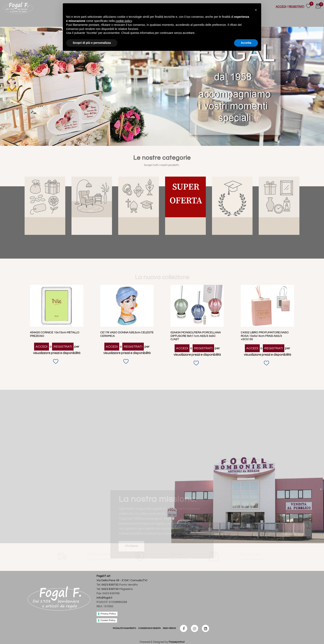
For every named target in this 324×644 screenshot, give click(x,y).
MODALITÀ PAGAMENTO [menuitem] (124, 628)
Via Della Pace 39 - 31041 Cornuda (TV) (122, 580)
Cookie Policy (108, 620)
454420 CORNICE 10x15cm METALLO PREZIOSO (55, 334)
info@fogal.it (104, 598)
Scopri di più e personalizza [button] (92, 43)
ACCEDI (281, 7)
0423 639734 (110, 589)
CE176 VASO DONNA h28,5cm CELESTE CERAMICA (127, 334)
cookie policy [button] (124, 21)
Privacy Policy (108, 614)
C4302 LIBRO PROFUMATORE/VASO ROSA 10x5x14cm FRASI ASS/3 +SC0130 (265, 336)
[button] (256, 10)
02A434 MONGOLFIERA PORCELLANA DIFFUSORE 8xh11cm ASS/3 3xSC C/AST (196, 336)
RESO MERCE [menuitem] (169, 628)
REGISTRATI (296, 7)
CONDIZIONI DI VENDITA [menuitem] (149, 628)
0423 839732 (110, 585)
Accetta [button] (246, 43)
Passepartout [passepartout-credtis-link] (177, 642)
